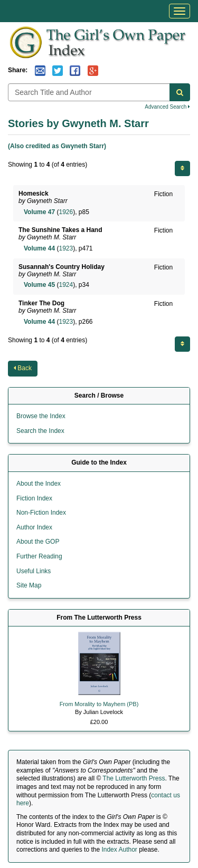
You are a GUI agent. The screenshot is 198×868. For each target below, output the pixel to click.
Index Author (119, 850)
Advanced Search (167, 107)
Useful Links (34, 571)
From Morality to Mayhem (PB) (99, 704)
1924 (66, 285)
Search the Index (40, 431)
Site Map (29, 585)
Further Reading (39, 556)
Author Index (34, 527)
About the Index (39, 484)
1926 (66, 212)
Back (23, 368)
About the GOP (38, 542)
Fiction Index (34, 498)
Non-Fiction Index (41, 513)
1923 (66, 248)
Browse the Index (41, 416)
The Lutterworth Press (134, 778)
